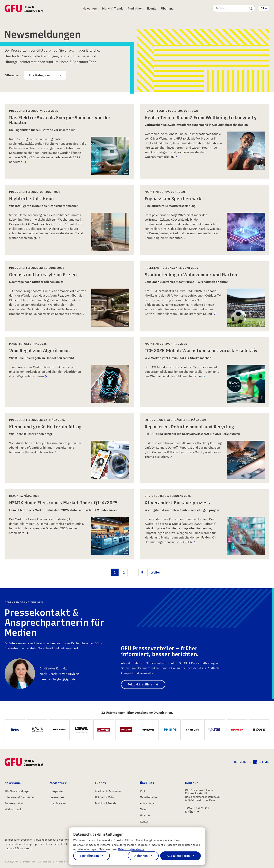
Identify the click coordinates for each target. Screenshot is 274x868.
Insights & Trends (106, 803)
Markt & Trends (113, 8)
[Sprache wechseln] (264, 8)
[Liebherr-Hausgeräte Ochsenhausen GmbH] (59, 730)
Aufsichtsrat (147, 803)
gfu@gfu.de (192, 811)
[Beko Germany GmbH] (15, 730)
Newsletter (241, 762)
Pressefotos (57, 797)
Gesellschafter (149, 797)
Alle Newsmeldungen (17, 791)
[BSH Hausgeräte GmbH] (37, 730)
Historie (145, 815)
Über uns (167, 8)
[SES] (215, 730)
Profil (143, 791)
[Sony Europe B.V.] (259, 730)
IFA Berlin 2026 (104, 797)
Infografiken (57, 791)
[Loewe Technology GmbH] (82, 730)
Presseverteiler (14, 803)
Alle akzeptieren (178, 856)
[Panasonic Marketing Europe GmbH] (148, 730)
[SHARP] (237, 730)
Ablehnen (141, 856)
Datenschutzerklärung (131, 849)
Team (143, 809)
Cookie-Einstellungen (67, 862)
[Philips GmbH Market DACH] (170, 730)
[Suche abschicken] (251, 8)
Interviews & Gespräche (19, 797)
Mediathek (135, 8)
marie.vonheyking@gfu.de (58, 679)
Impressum (29, 862)
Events (152, 8)
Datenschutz (44, 862)
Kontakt (145, 822)
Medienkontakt (14, 809)
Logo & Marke (58, 803)
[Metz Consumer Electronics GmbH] (104, 730)
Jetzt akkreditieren (141, 684)
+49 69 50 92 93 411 (197, 808)
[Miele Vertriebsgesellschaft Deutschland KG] (126, 730)
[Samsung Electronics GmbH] (192, 730)
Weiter (155, 572)
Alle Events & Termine (108, 791)
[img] (126, 171)
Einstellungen (89, 856)
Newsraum (90, 8)
